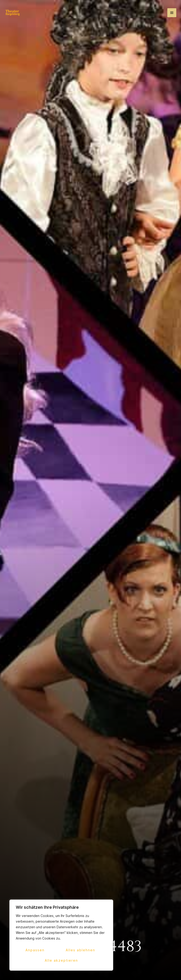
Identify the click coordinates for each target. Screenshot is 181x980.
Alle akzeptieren (61, 960)
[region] (61, 935)
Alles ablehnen (80, 950)
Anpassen (35, 950)
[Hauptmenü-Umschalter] (172, 13)
